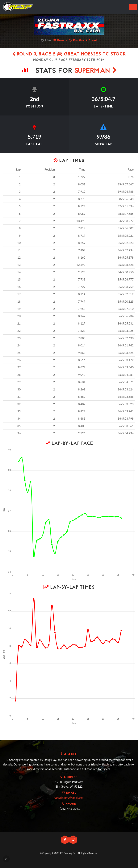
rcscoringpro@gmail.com (69, 797)
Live (46, 40)
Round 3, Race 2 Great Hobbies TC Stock (69, 54)
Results (60, 40)
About (91, 40)
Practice (77, 40)
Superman (96, 71)
